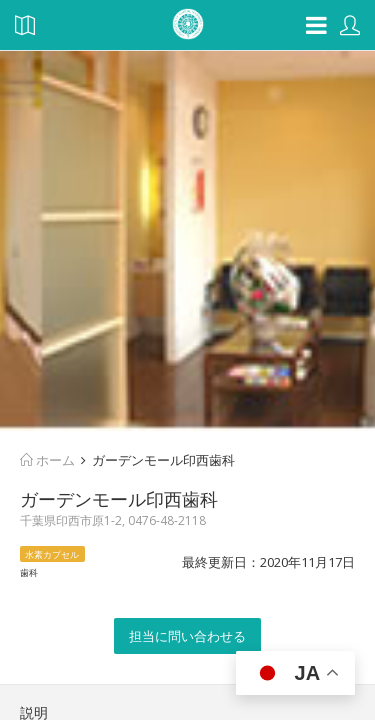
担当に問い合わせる (187, 636)
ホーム (47, 460)
